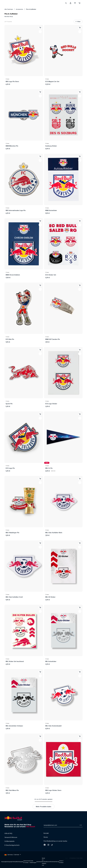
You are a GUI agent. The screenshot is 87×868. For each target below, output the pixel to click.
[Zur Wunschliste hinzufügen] (40, 32)
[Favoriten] (75, 7)
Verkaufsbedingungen (18, 862)
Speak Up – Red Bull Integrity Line (44, 862)
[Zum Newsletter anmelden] (80, 825)
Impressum (39, 862)
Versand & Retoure (11, 837)
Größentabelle (9, 841)
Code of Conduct (61, 862)
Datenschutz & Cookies (27, 862)
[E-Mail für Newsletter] (61, 825)
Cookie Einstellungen (33, 862)
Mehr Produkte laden (43, 806)
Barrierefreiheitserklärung (53, 862)
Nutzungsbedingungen (7, 862)
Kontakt (46, 833)
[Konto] (70, 7)
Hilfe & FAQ (8, 833)
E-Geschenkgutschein (12, 845)
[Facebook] (45, 845)
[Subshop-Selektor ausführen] (5, 2)
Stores (46, 837)
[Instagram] (48, 845)
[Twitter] (52, 845)
